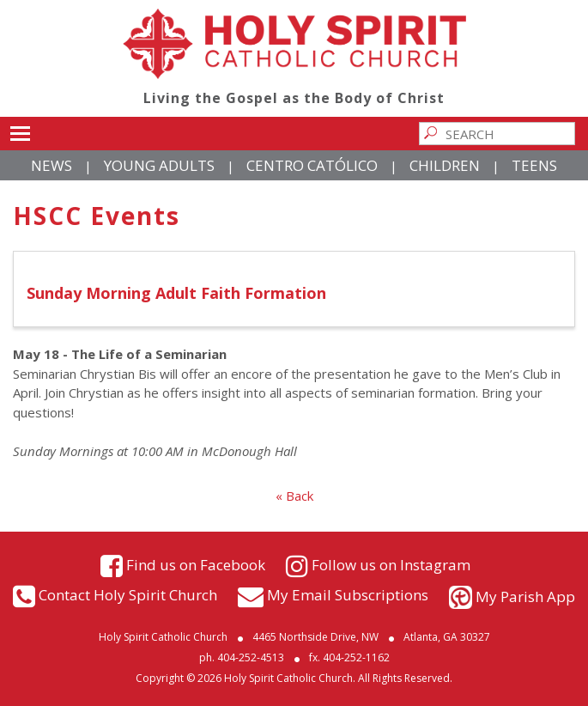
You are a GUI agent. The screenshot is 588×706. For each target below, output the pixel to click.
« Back (294, 496)
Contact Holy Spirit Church (128, 595)
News (52, 165)
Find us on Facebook (196, 564)
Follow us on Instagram (391, 564)
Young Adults (159, 165)
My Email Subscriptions (348, 595)
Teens (534, 165)
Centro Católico (312, 165)
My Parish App (525, 596)
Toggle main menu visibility (20, 131)
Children (445, 165)
